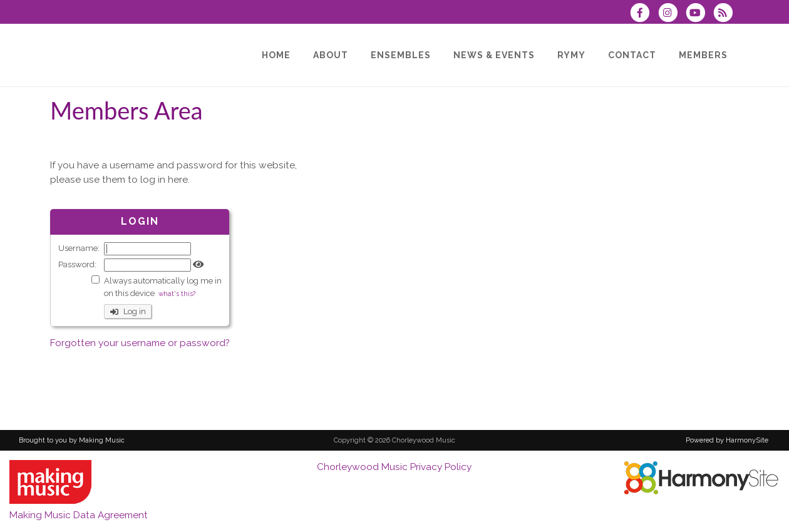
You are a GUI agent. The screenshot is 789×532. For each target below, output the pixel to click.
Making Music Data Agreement (79, 515)
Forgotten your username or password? (140, 343)
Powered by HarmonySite (727, 440)
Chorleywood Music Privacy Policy (394, 467)
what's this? (177, 294)
